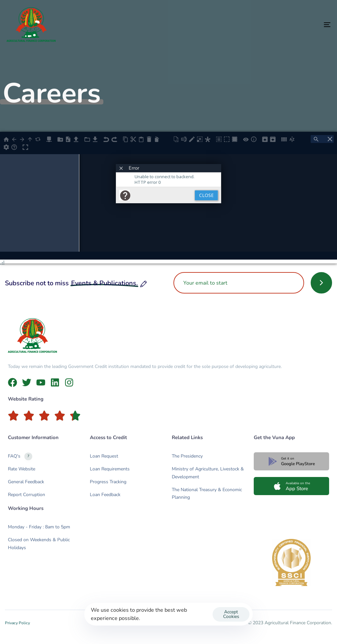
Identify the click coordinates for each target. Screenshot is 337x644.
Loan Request (104, 456)
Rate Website (22, 469)
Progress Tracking (108, 482)
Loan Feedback (105, 495)
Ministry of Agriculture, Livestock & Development (208, 473)
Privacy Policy (17, 623)
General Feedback (26, 482)
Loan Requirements (110, 469)
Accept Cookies (231, 614)
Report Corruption (26, 495)
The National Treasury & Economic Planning (207, 494)
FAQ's (20, 456)
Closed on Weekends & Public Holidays (39, 544)
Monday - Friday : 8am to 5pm (39, 527)
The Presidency (187, 456)
